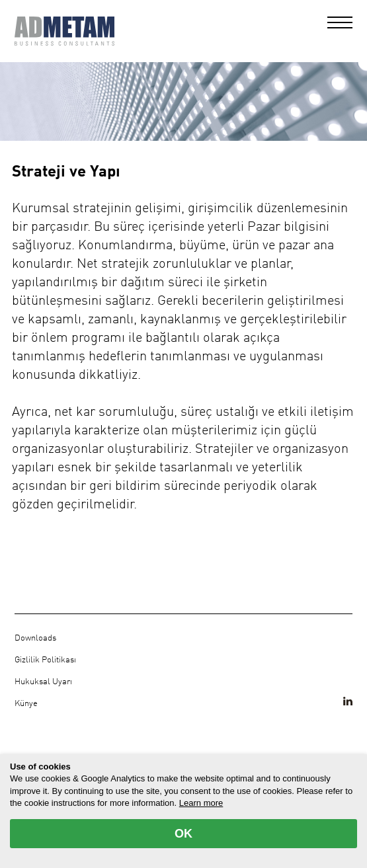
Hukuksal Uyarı (43, 682)
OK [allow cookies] (183, 834)
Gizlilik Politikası (45, 660)
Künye (26, 704)
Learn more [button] (201, 803)
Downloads (35, 638)
